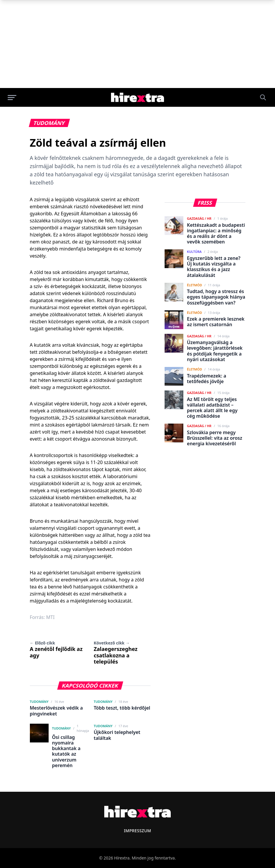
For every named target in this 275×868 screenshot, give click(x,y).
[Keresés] (263, 97)
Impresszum (137, 831)
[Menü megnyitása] (12, 97)
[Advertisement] (137, 44)
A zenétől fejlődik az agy (56, 649)
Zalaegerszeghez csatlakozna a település (116, 653)
